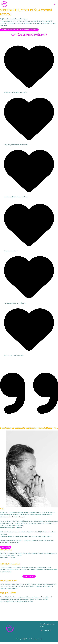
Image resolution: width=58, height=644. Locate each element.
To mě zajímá (29, 578)
